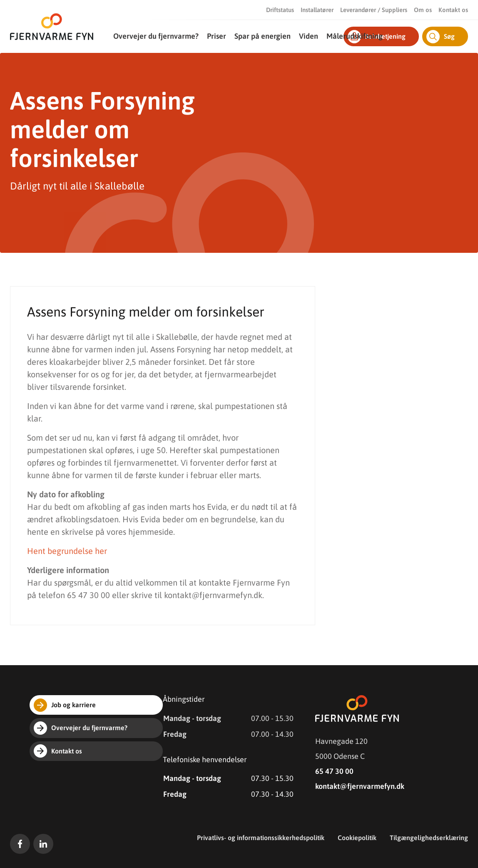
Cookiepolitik (357, 838)
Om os (423, 10)
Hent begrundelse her (67, 551)
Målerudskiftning (355, 36)
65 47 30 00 (334, 771)
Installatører (317, 10)
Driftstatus (280, 10)
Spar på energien (263, 36)
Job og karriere (65, 705)
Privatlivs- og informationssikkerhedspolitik (261, 838)
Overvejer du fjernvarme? (156, 36)
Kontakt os (453, 10)
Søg (441, 37)
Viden (309, 36)
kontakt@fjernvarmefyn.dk (360, 786)
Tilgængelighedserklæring (429, 838)
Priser (217, 36)
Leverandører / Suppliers (374, 10)
